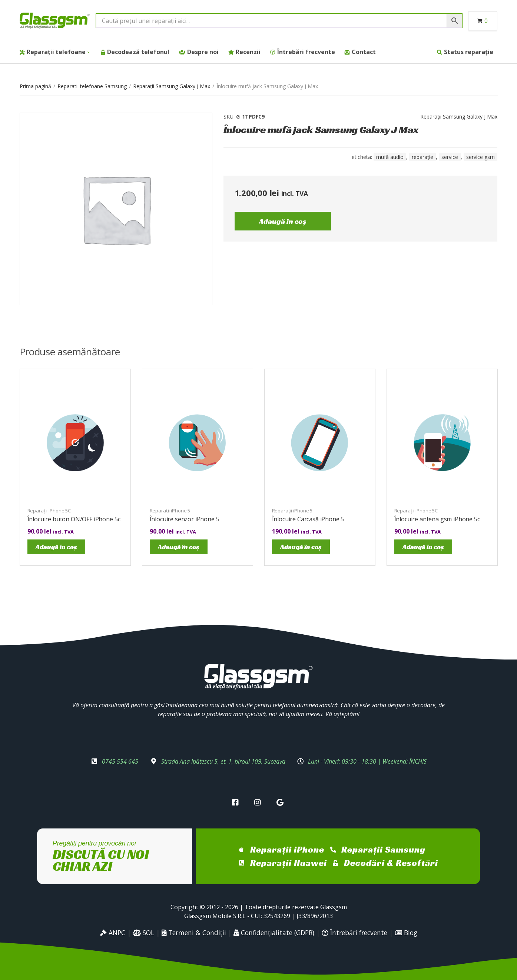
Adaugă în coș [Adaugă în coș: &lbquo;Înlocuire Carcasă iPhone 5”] (301, 547)
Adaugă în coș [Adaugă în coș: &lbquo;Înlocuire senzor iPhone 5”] (179, 547)
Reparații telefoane (56, 52)
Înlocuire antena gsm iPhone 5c (437, 519)
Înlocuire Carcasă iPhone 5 (308, 519)
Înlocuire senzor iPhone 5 (185, 519)
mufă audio (390, 157)
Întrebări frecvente (306, 52)
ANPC (113, 933)
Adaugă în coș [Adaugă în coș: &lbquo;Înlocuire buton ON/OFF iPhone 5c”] (56, 547)
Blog (406, 933)
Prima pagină (35, 86)
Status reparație (469, 52)
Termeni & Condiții (194, 933)
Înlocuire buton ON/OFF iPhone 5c (74, 519)
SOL (143, 933)
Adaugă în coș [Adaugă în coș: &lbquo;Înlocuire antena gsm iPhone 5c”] (423, 547)
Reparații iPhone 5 (170, 511)
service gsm (480, 157)
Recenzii (248, 52)
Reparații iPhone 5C (49, 511)
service (450, 157)
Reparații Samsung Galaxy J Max (172, 86)
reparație (422, 157)
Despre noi (203, 52)
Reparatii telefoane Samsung (92, 86)
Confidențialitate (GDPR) (274, 933)
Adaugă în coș (283, 221)
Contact (364, 52)
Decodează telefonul (138, 52)
